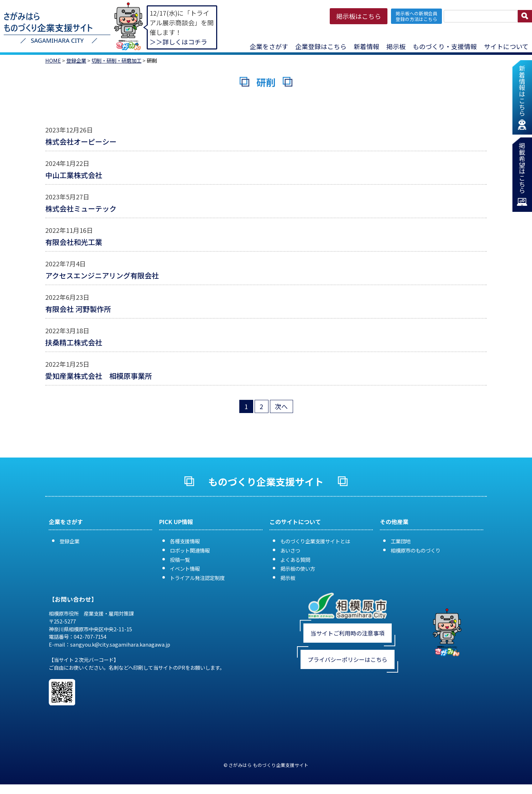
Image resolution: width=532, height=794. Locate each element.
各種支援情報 (185, 541)
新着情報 (366, 46)
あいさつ (290, 550)
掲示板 (396, 46)
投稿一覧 (180, 560)
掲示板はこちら (359, 16)
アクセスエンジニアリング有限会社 (102, 275)
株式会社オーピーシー (81, 142)
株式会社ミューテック (81, 208)
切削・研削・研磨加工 (116, 60)
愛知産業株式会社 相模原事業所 (99, 376)
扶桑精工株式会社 (74, 342)
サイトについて (506, 46)
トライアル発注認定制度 (197, 578)
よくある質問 (295, 560)
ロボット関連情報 (190, 550)
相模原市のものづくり (416, 550)
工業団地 (401, 541)
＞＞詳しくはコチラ (178, 42)
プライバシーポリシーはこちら (348, 659)
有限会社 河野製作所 (78, 309)
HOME (53, 60)
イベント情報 (185, 568)
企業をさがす (269, 46)
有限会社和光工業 (74, 242)
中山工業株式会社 (74, 175)
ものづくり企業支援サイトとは (315, 541)
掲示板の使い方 (298, 568)
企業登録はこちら (321, 46)
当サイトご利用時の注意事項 (348, 633)
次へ (281, 406)
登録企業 (76, 60)
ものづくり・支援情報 (445, 46)
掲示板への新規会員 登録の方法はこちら (416, 16)
